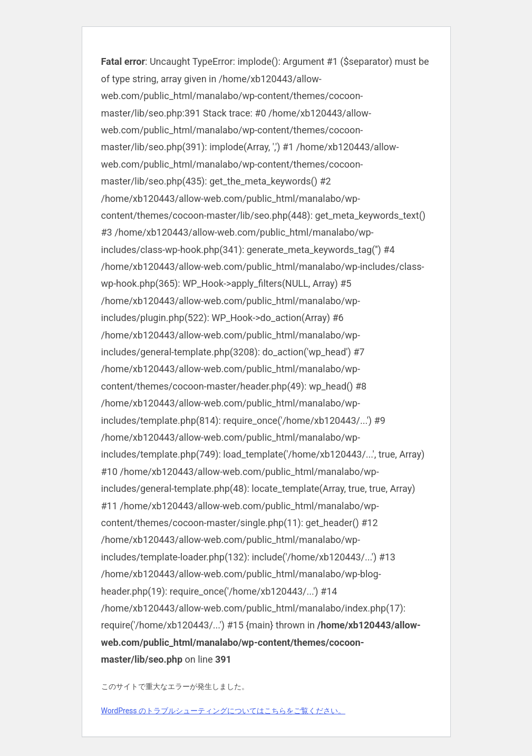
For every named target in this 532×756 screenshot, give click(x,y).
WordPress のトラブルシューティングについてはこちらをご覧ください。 (224, 711)
